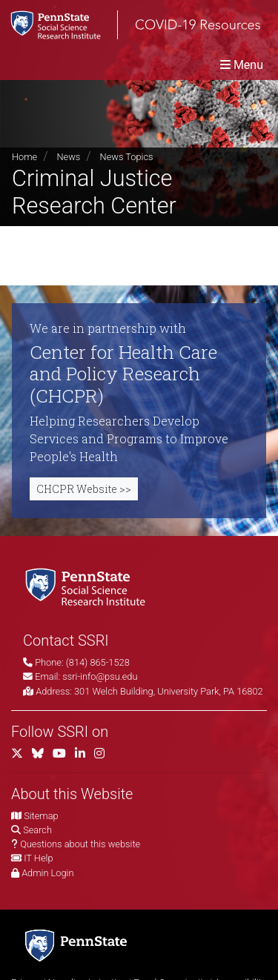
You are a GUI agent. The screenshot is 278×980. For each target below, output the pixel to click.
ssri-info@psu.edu (100, 676)
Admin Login (47, 873)
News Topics (127, 157)
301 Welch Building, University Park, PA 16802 (169, 691)
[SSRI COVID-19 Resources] (130, 25)
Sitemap (41, 816)
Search (37, 830)
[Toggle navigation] (242, 65)
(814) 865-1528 (98, 662)
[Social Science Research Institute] (88, 586)
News (68, 157)
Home (24, 157)
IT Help (38, 858)
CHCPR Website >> (84, 489)
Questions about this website (80, 844)
